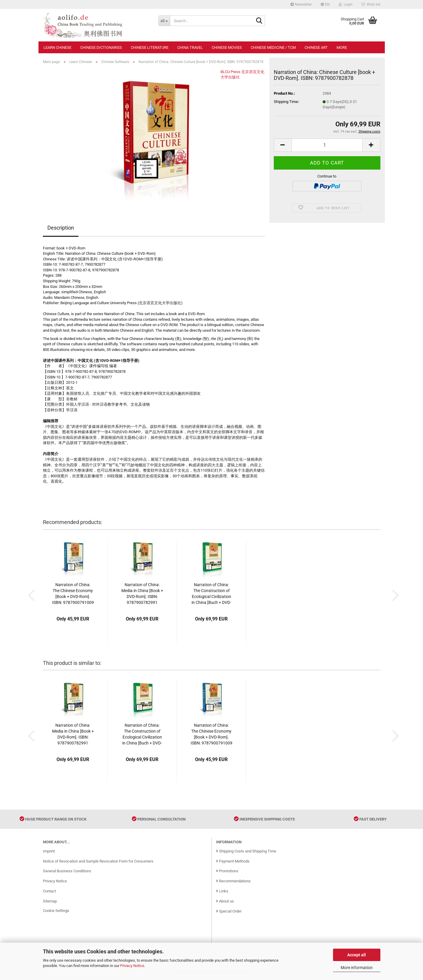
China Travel (190, 47)
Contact (49, 891)
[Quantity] (327, 145)
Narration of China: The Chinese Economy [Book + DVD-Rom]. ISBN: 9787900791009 (73, 594)
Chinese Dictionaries (101, 47)
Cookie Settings (56, 911)
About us (225, 901)
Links (222, 891)
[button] (325, 4)
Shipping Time (286, 102)
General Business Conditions (67, 871)
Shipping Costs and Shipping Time (246, 851)
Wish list (371, 4)
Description (61, 228)
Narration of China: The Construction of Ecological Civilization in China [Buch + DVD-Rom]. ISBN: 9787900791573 (211, 594)
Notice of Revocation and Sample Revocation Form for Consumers (98, 861)
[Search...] (164, 21)
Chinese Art (316, 47)
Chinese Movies (227, 47)
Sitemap (50, 901)
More (342, 47)
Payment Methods (233, 861)
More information (357, 968)
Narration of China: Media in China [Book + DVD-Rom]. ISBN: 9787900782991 (142, 594)
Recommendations (233, 881)
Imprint (49, 851)
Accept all (357, 955)
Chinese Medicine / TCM (273, 47)
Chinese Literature (150, 47)
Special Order (229, 911)
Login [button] (346, 4)
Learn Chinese (57, 47)
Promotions (227, 871)
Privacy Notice (132, 966)
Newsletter (301, 4)
